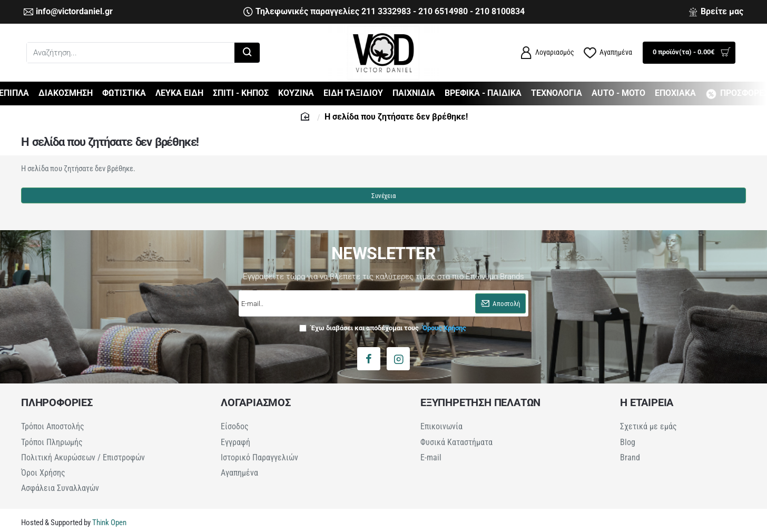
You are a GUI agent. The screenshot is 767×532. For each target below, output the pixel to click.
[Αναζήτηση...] (247, 53)
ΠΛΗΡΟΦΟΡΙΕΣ (57, 408)
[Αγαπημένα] (608, 53)
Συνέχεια (383, 200)
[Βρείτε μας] (716, 12)
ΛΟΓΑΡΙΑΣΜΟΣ (256, 408)
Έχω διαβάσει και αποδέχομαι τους (384, 333)
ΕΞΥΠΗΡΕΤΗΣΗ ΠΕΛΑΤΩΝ (480, 408)
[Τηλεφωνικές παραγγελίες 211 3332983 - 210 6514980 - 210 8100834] (384, 12)
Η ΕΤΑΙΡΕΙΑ (647, 408)
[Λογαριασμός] (547, 53)
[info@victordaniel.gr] (68, 12)
